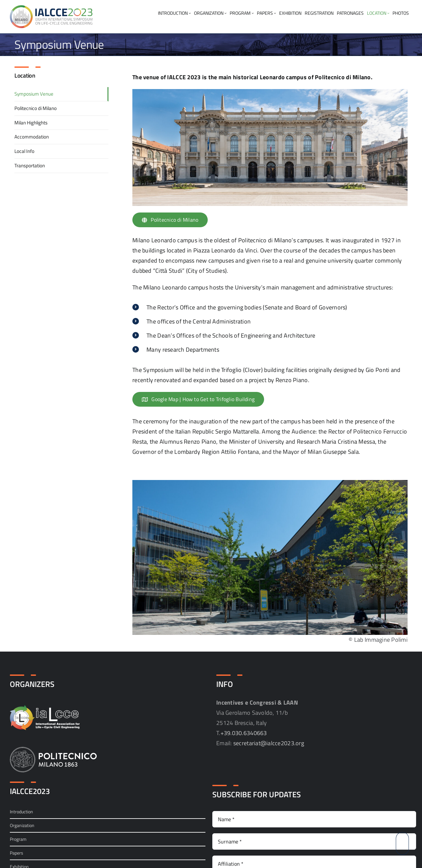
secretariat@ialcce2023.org (269, 743)
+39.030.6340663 (244, 733)
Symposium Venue (34, 94)
